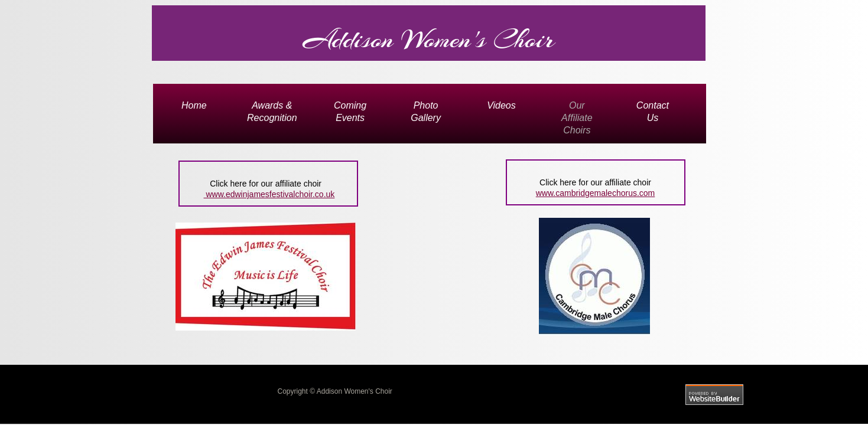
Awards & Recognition (272, 112)
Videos (501, 105)
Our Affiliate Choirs (577, 118)
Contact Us (653, 112)
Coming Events (350, 112)
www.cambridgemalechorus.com (596, 193)
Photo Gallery (426, 112)
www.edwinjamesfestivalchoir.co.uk (269, 194)
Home (194, 105)
